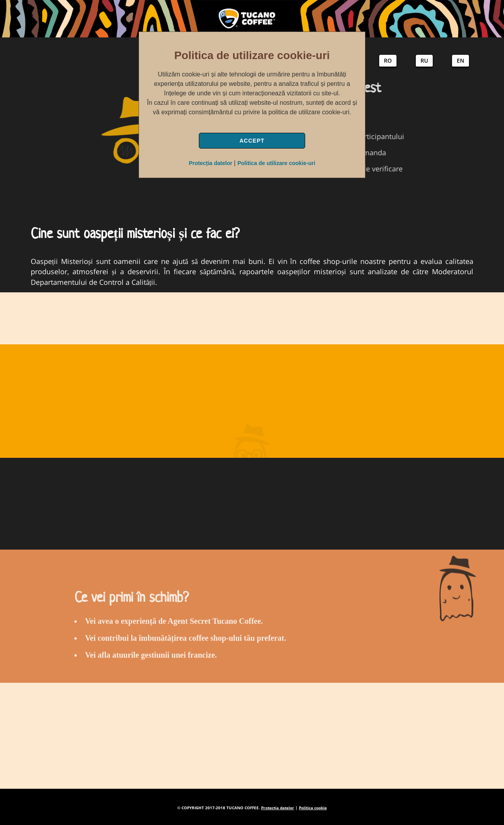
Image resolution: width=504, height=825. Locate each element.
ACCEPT (252, 141)
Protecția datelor (210, 163)
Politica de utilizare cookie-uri (276, 163)
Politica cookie (313, 808)
